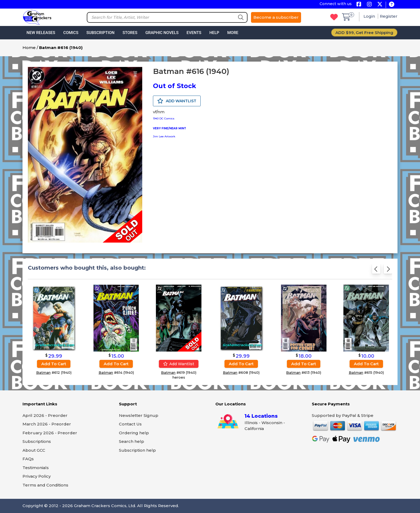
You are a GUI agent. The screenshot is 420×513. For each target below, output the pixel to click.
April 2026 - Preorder (45, 415)
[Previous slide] (376, 271)
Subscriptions (37, 441)
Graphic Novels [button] (162, 33)
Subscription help (137, 450)
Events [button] (194, 33)
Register (389, 16)
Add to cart (54, 364)
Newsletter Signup (139, 415)
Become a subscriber (276, 17)
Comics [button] (71, 33)
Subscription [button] (101, 33)
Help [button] (214, 33)
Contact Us (130, 424)
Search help (132, 441)
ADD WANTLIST (177, 101)
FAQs (28, 459)
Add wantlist (179, 364)
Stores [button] (130, 33)
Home (29, 48)
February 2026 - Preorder (50, 433)
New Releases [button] (41, 33)
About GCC (34, 450)
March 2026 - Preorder (47, 424)
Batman (43, 372)
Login (370, 16)
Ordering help (134, 433)
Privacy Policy (37, 476)
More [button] (233, 33)
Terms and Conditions (45, 485)
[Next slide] (388, 271)
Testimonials (36, 468)
